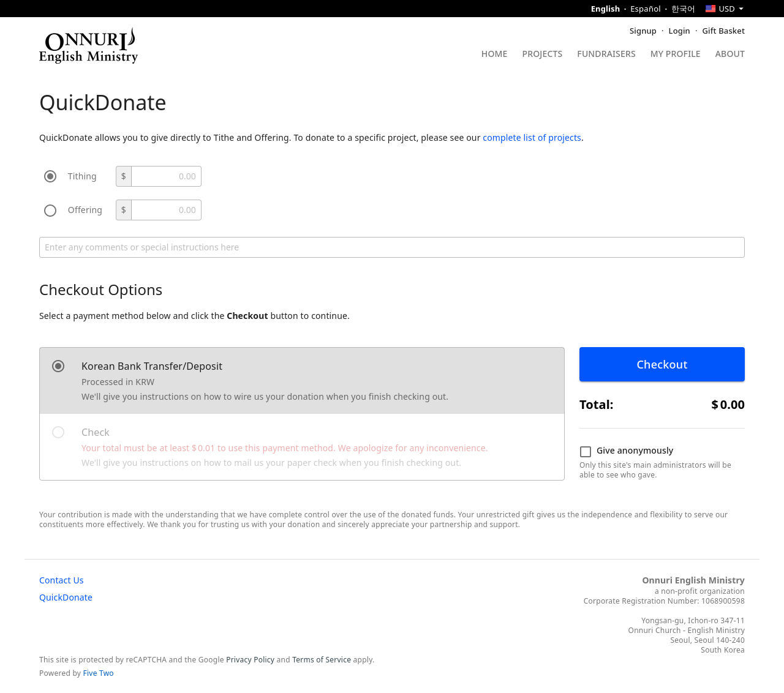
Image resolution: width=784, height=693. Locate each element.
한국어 (684, 9)
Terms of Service (322, 660)
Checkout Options (101, 289)
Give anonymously (626, 451)
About (730, 54)
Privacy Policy (250, 660)
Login (680, 31)
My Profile (676, 54)
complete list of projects (532, 137)
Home (495, 54)
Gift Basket (724, 31)
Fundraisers (606, 54)
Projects (543, 54)
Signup (643, 31)
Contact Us (62, 580)
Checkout (662, 364)
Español (646, 9)
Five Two (99, 673)
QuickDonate (66, 597)
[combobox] (725, 9)
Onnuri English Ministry (693, 580)
